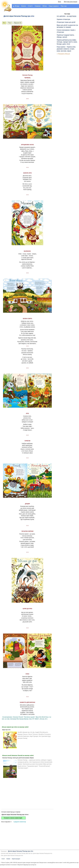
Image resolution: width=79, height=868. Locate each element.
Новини (38, 6)
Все (4, 23)
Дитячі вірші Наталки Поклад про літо (21, 851)
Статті (30, 6)
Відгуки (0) (18, 23)
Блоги (24, 6)
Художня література (63, 19)
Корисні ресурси (16, 859)
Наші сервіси (54, 6)
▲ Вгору (16, 6)
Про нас (64, 6)
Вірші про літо (6, 730)
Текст (10, 23)
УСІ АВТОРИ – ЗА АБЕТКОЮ (67, 16)
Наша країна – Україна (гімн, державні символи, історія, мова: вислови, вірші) (66, 49)
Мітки (45, 6)
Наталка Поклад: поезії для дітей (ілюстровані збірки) (18, 758)
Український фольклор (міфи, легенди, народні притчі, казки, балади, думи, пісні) (67, 42)
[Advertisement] (27, 792)
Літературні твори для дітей (66, 22)
